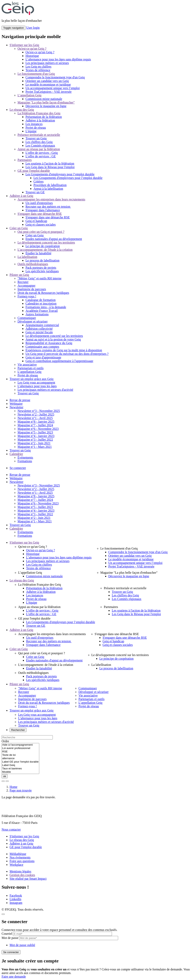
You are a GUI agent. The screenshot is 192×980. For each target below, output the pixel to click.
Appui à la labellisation (48, 189)
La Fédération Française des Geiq (39, 113)
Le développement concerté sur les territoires (46, 242)
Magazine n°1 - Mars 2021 (35, 447)
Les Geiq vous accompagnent (36, 382)
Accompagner (26, 286)
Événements (25, 457)
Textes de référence (38, 70)
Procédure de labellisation (50, 185)
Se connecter (18, 468)
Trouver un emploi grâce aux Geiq (31, 379)
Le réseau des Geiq (22, 110)
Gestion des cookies (22, 875)
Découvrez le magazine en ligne (46, 106)
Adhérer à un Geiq (21, 196)
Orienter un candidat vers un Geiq (47, 81)
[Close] (3, 914)
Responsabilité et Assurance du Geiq (49, 343)
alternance (20, 758)
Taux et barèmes (20, 769)
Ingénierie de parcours (32, 289)
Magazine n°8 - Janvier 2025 (36, 422)
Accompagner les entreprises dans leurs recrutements (51, 199)
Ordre (5, 741)
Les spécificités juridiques (42, 271)
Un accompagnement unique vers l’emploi (53, 88)
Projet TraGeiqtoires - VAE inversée (48, 92)
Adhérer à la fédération (40, 120)
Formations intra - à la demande (46, 307)
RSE (20, 752)
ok (5, 776)
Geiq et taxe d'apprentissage (43, 357)
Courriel (7, 934)
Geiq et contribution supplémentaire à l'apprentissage (59, 361)
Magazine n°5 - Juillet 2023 (35, 432)
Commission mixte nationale (44, 99)
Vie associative (27, 365)
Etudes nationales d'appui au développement (54, 239)
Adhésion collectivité (39, 329)
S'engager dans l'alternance (43, 210)
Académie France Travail (42, 311)
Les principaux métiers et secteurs (47, 63)
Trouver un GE (35, 192)
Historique (32, 56)
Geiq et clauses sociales (41, 225)
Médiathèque (18, 854)
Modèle (20, 772)
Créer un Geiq (19, 228)
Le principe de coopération (43, 246)
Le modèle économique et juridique (48, 84)
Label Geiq (20, 765)
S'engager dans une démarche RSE (40, 214)
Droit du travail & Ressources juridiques (43, 293)
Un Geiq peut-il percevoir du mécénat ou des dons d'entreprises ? (67, 354)
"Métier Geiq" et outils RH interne (40, 278)
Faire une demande (14, 977)
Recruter (23, 282)
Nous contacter (11, 829)
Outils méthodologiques (33, 264)
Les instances (34, 124)
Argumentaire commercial (42, 325)
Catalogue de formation (41, 300)
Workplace (16, 865)
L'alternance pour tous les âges (37, 386)
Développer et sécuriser (33, 321)
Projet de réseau (36, 128)
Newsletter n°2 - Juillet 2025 (36, 414)
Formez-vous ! (27, 296)
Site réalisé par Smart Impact (28, 879)
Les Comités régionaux (40, 146)
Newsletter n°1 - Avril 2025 (35, 418)
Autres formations (37, 314)
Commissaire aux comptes (42, 347)
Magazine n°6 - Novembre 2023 (38, 429)
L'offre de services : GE (41, 156)
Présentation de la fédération (44, 117)
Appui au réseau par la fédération (39, 149)
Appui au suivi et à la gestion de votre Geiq (53, 339)
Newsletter (16, 407)
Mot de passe (10, 938)
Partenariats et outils (31, 368)
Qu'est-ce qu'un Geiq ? (32, 49)
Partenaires (25, 160)
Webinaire (16, 404)
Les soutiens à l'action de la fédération (50, 163)
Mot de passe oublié (22, 945)
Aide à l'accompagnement (20, 745)
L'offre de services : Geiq (42, 153)
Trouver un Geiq (36, 138)
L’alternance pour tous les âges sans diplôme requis (58, 59)
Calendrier (16, 454)
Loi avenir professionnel (20, 748)
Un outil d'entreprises (39, 203)
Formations (25, 461)
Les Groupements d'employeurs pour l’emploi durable (60, 174)
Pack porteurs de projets (41, 268)
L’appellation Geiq (29, 95)
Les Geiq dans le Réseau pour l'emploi (50, 167)
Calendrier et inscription (41, 303)
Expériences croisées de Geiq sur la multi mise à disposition (64, 350)
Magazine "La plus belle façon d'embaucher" (46, 102)
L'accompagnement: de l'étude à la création (45, 250)
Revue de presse (20, 400)
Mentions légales (20, 871)
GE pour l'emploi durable (34, 171)
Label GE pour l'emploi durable (20, 762)
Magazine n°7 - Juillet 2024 (35, 425)
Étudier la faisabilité (38, 253)
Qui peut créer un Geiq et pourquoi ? (41, 232)
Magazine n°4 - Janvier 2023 (36, 436)
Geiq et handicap (36, 221)
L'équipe (31, 131)
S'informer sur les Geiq (24, 45)
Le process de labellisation (42, 260)
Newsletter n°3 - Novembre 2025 (39, 411)
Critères (39, 181)
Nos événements (20, 857)
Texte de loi (20, 755)
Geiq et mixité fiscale (39, 332)
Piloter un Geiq (19, 275)
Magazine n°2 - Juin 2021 (34, 443)
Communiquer (27, 318)
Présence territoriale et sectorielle (39, 135)
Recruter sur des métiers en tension (48, 207)
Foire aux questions (22, 861)
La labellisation (27, 257)
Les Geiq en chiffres (38, 67)
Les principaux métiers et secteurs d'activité (45, 390)
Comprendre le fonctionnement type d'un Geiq (55, 77)
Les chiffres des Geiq (39, 142)
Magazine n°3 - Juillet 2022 (35, 440)
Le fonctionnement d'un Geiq (36, 74)
